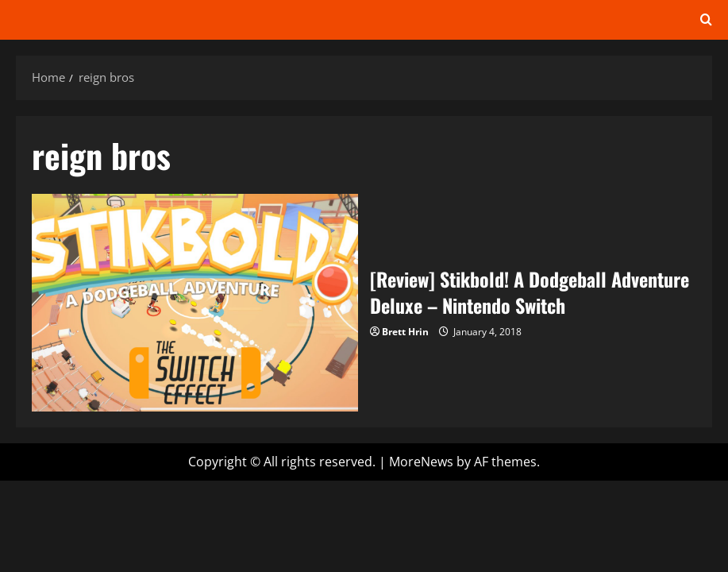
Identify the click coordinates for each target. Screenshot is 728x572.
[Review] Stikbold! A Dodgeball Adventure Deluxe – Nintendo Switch (195, 303)
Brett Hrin (405, 332)
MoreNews (421, 462)
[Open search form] (706, 20)
